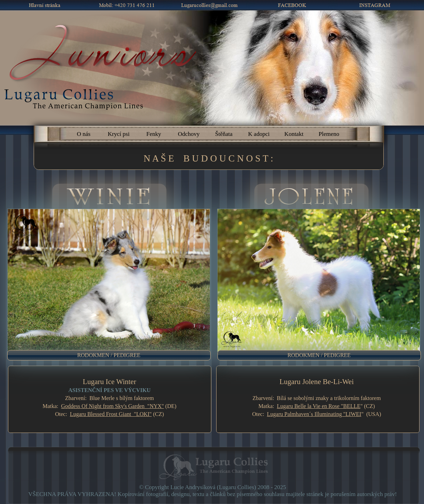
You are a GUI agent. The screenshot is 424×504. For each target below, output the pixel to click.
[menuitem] (112, 355)
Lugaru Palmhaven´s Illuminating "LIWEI (314, 414)
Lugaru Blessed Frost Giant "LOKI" (111, 414)
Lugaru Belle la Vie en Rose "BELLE (319, 406)
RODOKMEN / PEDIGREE (109, 355)
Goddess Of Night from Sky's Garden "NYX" (112, 406)
